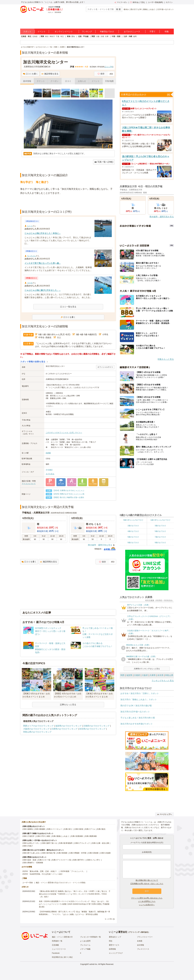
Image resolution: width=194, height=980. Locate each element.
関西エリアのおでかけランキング (38, 726)
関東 (42, 36)
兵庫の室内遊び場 (48, 853)
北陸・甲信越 (83, 36)
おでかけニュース (132, 32)
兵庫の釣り (68, 829)
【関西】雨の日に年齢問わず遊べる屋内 (68, 497)
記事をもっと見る (68, 705)
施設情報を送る (50, 74)
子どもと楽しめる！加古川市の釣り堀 (138, 718)
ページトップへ (165, 814)
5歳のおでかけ (160, 531)
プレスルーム (85, 945)
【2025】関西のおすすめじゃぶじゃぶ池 (69, 494)
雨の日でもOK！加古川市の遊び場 (136, 706)
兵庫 (107, 36)
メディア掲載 (85, 949)
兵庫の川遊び (28, 846)
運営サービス (114, 945)
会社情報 (140, 945)
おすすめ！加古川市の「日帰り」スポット (140, 693)
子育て (152, 32)
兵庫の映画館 (62, 853)
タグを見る (50, 474)
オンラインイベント (64, 32)
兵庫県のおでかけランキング (64, 729)
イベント (42, 32)
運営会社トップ (115, 937)
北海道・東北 (26, 36)
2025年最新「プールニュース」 (73, 871)
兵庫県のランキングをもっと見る (147, 669)
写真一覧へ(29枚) (104, 162)
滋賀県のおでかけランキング (68, 726)
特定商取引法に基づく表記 (62, 957)
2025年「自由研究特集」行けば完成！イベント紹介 (42, 874)
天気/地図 (109, 81)
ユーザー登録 (28, 883)
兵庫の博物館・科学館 (78, 853)
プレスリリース (143, 949)
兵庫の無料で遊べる (49, 843)
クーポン (55, 81)
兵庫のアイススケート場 (61, 860)
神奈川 (52, 36)
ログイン (169, 2)
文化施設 (49, 470)
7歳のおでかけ (160, 537)
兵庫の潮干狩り (79, 860)
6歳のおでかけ (133, 537)
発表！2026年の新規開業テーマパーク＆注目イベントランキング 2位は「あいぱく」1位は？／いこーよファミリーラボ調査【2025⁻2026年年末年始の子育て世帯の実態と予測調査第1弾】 (74, 904)
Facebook (56, 953)
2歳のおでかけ (133, 526)
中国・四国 (116, 36)
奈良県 (160, 675)
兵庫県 (153, 675)
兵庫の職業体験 (91, 836)
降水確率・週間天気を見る (100, 545)
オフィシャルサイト (105, 367)
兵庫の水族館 (105, 853)
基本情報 (27, 81)
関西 (93, 36)
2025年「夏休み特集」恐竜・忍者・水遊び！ (40, 871)
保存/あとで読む (138, 2)
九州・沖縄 (128, 36)
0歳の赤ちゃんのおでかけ (133, 520)
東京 (47, 36)
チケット (41, 81)
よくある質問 (85, 941)
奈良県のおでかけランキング (92, 729)
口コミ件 (109, 67)
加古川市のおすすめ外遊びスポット (137, 724)
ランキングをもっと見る (163, 681)
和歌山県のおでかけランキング (37, 732)
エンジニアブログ (116, 953)
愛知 (73, 36)
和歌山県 (169, 675)
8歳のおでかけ (133, 543)
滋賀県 (129, 675)
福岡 (135, 36)
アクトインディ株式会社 (139, 932)
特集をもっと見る (166, 359)
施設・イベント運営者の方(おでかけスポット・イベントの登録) (61, 883)
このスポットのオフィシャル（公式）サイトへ (64, 433)
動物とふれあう (149, 9)
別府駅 (48, 453)
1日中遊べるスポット (166, 9)
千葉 (58, 36)
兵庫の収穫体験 (77, 836)
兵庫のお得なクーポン (31, 843)
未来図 (140, 941)
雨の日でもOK (136, 9)
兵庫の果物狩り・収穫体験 (33, 863)
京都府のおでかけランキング (96, 726)
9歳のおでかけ (160, 543)
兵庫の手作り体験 (43, 836)
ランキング (87, 32)
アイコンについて (29, 484)
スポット (27, 32)
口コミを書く (31, 74)
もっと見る (109, 919)
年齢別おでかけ (107, 32)
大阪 (98, 36)
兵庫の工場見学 (28, 836)
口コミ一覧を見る (68, 307)
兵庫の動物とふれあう (60, 836)
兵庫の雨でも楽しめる (31, 853)
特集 (167, 32)
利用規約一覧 (57, 941)
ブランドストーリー (145, 937)
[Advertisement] (68, 202)
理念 (111, 941)
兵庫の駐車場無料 (66, 843)
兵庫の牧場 (79, 829)
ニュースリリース (59, 949)
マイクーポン (121, 2)
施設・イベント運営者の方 (62, 937)
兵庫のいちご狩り (93, 860)
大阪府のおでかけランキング (36, 729)
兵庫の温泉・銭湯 (29, 860)
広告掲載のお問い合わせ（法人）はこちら (147, 884)
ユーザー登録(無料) (155, 2)
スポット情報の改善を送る (33, 362)
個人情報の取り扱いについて (147, 880)
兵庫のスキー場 (44, 860)
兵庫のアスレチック (82, 843)
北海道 (35, 36)
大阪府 (145, 675)
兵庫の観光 (101, 829)
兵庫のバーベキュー (54, 829)
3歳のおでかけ (160, 526)
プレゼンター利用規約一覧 (90, 937)
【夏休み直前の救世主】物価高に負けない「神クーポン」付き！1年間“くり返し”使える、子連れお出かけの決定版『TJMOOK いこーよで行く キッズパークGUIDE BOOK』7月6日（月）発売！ (75, 894)
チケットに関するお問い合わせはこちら (147, 898)
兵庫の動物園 (40, 829)
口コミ (68, 81)
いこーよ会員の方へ (147, 905)
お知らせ (82, 81)
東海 (69, 36)
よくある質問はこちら (147, 901)
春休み (126, 9)
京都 (102, 36)
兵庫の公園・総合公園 (100, 843)
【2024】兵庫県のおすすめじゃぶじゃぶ (69, 491)
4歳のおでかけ (133, 531)
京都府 (137, 675)
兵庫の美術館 (93, 853)
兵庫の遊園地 (28, 829)
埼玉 (62, 36)
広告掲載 (55, 945)
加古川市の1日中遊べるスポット (135, 712)
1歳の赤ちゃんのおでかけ (160, 520)
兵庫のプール (90, 829)
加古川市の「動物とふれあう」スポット (139, 699)
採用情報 (112, 949)
